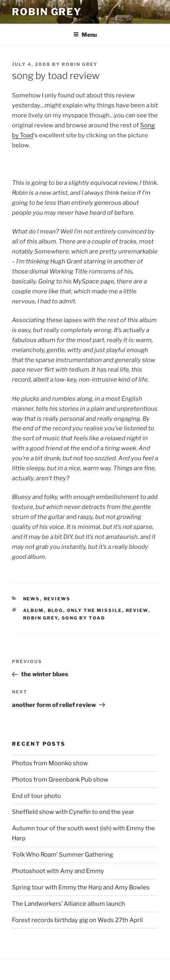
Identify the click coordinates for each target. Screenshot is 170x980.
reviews (57, 599)
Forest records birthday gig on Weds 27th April (77, 920)
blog (56, 610)
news (32, 599)
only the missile (95, 610)
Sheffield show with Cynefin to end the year (73, 812)
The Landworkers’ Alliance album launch (68, 904)
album (34, 610)
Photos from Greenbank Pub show (60, 780)
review (137, 610)
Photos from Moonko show (50, 763)
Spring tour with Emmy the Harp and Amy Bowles (81, 887)
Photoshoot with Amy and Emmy (58, 871)
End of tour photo (36, 796)
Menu (85, 35)
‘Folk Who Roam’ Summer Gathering (63, 855)
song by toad (84, 618)
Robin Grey (47, 12)
